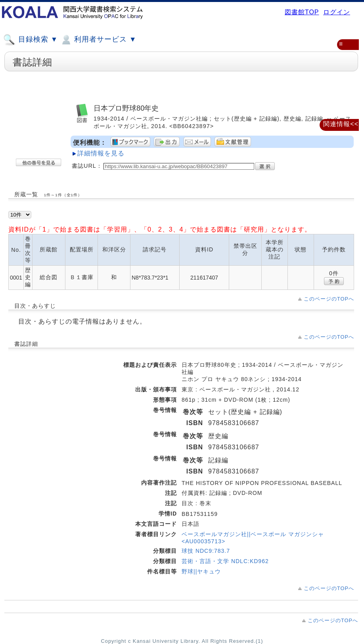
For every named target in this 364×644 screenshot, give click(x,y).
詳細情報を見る (101, 153)
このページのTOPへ (329, 299)
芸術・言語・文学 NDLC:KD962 (225, 561)
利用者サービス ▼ (98, 40)
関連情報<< (341, 124)
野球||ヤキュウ (201, 571)
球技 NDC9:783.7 (206, 551)
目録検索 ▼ (31, 40)
